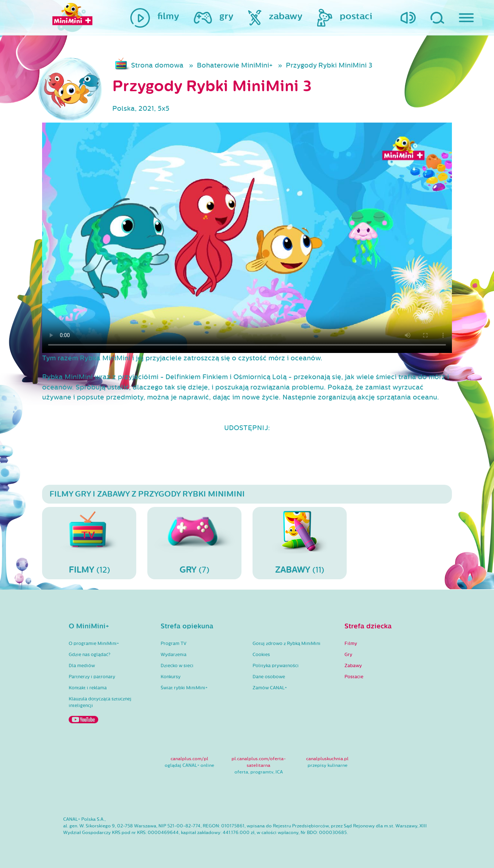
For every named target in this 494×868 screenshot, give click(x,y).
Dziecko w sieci (177, 666)
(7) (194, 543)
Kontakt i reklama (88, 688)
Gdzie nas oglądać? (90, 655)
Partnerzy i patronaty (92, 677)
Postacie (354, 677)
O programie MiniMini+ (94, 644)
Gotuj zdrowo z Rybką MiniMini (287, 644)
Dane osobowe (269, 677)
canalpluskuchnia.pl (327, 759)
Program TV (174, 644)
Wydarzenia (174, 655)
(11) (300, 543)
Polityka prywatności (276, 666)
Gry (348, 655)
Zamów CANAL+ (270, 688)
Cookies (261, 655)
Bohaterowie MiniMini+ (235, 65)
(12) (89, 543)
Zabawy (353, 666)
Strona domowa (157, 65)
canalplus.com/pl (189, 759)
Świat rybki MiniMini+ (184, 688)
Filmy (351, 644)
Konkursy (171, 677)
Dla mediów (82, 666)
